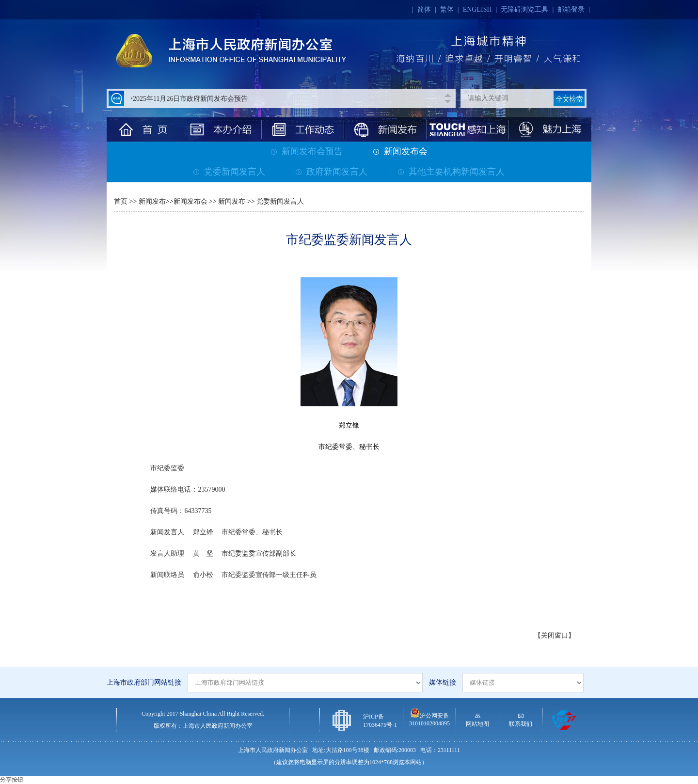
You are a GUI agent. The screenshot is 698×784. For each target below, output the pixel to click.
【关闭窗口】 (555, 635)
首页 (121, 201)
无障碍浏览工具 (524, 9)
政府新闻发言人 (332, 172)
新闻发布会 (400, 151)
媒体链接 (443, 682)
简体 (424, 9)
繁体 (447, 9)
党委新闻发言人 (229, 172)
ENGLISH (477, 9)
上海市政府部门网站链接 (144, 682)
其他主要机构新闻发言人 (451, 172)
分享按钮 (12, 780)
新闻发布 (152, 201)
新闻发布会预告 (307, 151)
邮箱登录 (571, 9)
